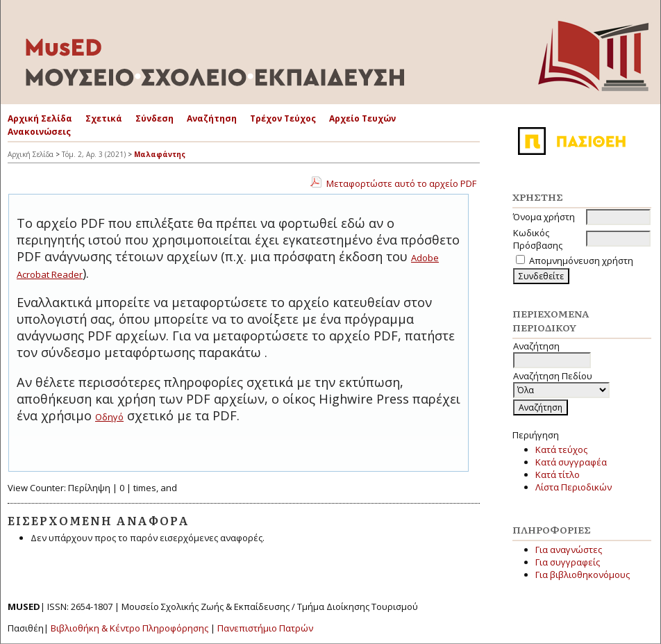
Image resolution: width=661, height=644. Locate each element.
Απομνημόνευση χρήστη (581, 261)
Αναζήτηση (212, 118)
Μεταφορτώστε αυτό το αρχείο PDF (401, 183)
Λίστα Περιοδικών (574, 487)
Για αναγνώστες (569, 550)
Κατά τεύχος (561, 449)
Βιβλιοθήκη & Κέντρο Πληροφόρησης (129, 628)
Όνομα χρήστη (544, 217)
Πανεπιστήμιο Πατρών (265, 628)
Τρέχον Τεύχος (283, 118)
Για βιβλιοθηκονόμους (583, 575)
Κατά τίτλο (558, 474)
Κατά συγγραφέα (571, 462)
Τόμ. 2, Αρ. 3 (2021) (94, 154)
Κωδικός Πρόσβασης (538, 239)
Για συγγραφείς (568, 562)
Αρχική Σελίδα (40, 118)
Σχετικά (104, 118)
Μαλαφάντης (160, 154)
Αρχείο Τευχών (362, 118)
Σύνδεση (154, 118)
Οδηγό (109, 417)
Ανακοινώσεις (39, 132)
